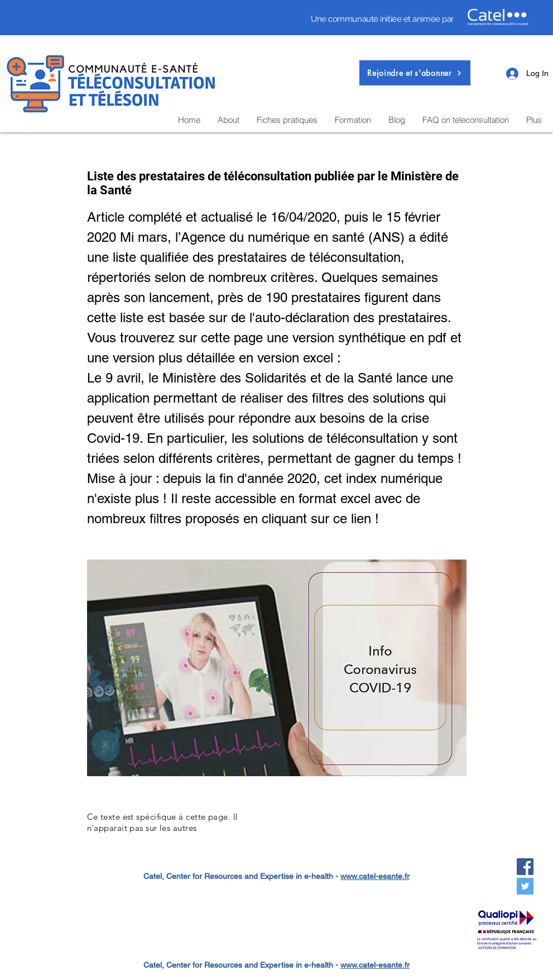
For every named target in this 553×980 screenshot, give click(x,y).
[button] (415, 73)
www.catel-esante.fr (375, 876)
